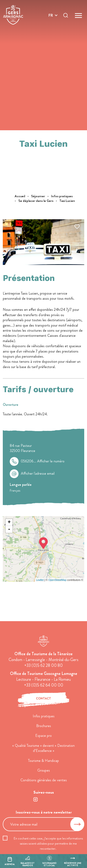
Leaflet (40, 580)
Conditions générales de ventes (44, 780)
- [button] (9, 529)
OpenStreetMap (58, 580)
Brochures (44, 726)
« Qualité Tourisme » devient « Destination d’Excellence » (43, 748)
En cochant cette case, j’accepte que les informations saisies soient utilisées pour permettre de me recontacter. (48, 844)
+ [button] (9, 522)
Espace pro (43, 736)
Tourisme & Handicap (43, 761)
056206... (43, 461)
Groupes (44, 770)
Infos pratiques (44, 716)
